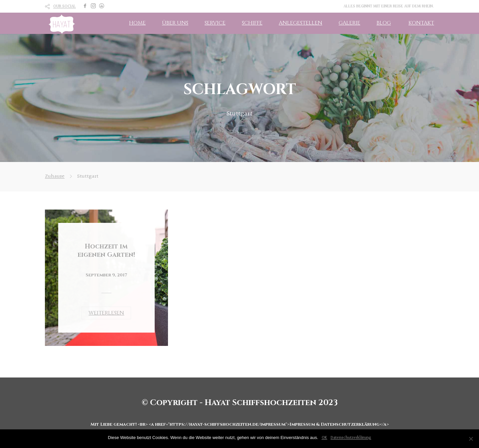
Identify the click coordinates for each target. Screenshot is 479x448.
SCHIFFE (252, 23)
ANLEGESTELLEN (301, 23)
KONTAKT (421, 23)
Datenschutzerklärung (351, 438)
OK (324, 438)
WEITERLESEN (106, 313)
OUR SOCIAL (65, 6)
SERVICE (215, 23)
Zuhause (55, 176)
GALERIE (349, 23)
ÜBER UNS (175, 23)
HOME (137, 23)
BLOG (384, 23)
